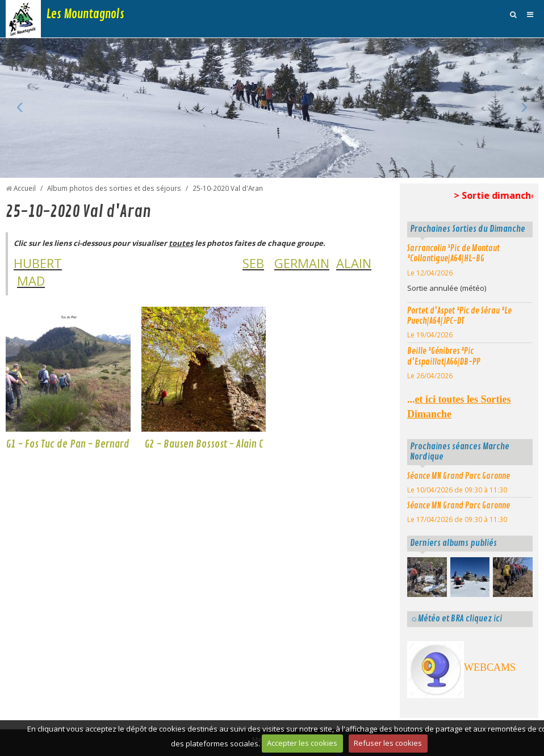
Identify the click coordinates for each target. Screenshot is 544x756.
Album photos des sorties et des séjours (114, 188)
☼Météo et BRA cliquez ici (456, 619)
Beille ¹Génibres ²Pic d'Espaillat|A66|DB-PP (444, 356)
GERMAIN (302, 263)
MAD (31, 281)
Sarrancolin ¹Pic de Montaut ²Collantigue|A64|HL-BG (453, 254)
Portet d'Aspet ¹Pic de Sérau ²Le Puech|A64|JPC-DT (459, 316)
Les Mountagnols (85, 14)
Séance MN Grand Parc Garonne (459, 476)
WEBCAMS (490, 667)
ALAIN (354, 263)
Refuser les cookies (388, 743)
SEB (253, 263)
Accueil (25, 188)
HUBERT (38, 263)
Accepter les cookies (302, 743)
